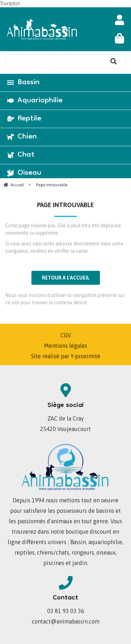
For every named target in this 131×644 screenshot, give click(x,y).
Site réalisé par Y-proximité (66, 356)
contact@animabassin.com (66, 621)
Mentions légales (66, 346)
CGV (66, 335)
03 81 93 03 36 (66, 611)
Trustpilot (10, 3)
